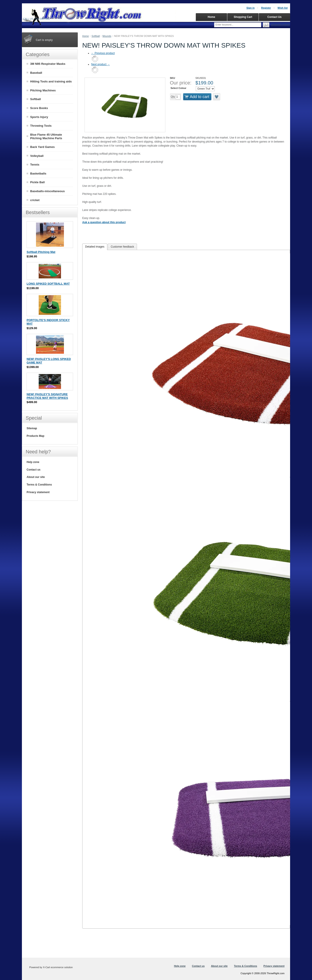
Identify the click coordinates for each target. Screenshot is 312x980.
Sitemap (32, 428)
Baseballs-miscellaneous (47, 191)
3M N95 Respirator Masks (48, 64)
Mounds (107, 36)
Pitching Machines (43, 90)
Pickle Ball (37, 182)
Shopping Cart (243, 17)
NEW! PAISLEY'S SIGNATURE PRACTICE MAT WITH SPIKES (47, 396)
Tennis (35, 165)
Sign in (250, 8)
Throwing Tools (41, 126)
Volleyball (37, 156)
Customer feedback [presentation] (122, 247)
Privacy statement (38, 492)
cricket (35, 200)
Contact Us (274, 17)
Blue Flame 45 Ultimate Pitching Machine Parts (46, 137)
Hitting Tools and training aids (51, 81)
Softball (96, 36)
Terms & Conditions (39, 485)
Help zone (33, 462)
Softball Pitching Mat (41, 252)
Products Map (35, 436)
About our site (36, 477)
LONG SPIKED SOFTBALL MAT (48, 284)
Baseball (36, 73)
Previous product (103, 53)
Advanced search (280, 25)
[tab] (95, 247)
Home (85, 36)
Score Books (39, 108)
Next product (100, 64)
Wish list (283, 8)
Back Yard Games (42, 147)
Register (266, 8)
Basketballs (38, 173)
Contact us (34, 470)
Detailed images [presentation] (95, 247)
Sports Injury (39, 117)
